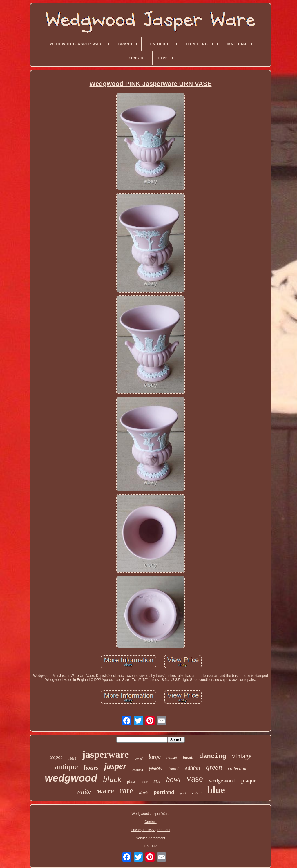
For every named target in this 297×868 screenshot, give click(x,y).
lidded (72, 758)
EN (147, 846)
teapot (56, 757)
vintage (242, 756)
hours (91, 768)
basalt (188, 757)
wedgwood (71, 778)
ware (105, 791)
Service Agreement (150, 838)
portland (164, 792)
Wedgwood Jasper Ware (151, 814)
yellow (156, 768)
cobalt (197, 793)
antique (66, 767)
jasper (115, 766)
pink (183, 793)
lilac (157, 781)
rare (127, 790)
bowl (174, 779)
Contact (150, 822)
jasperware (106, 754)
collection (237, 769)
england (138, 770)
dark (144, 793)
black (112, 779)
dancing (213, 756)
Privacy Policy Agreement (151, 830)
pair (144, 782)
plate (131, 781)
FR (154, 846)
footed (174, 769)
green (214, 767)
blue (216, 790)
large (155, 757)
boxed (138, 758)
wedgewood (222, 781)
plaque (249, 781)
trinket (172, 758)
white (84, 791)
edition (193, 768)
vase (195, 778)
